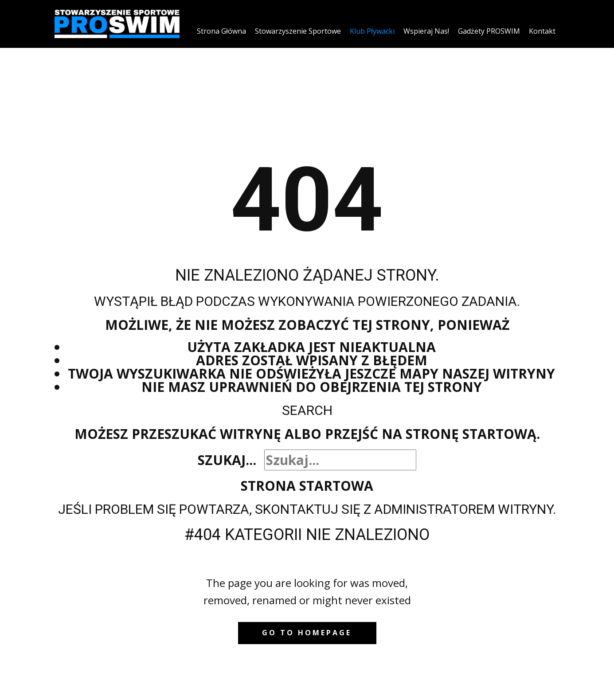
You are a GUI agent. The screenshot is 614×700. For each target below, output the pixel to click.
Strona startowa (307, 486)
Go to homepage (307, 633)
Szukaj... (227, 460)
